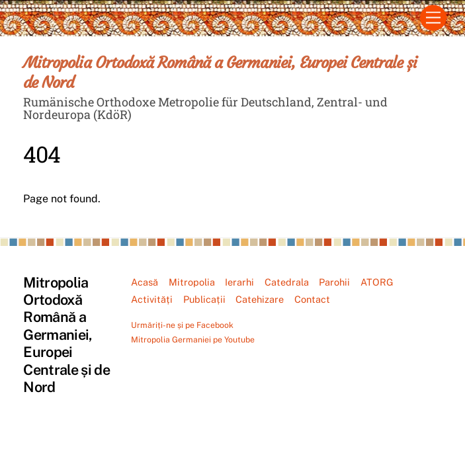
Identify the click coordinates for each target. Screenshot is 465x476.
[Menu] (433, 18)
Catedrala (287, 282)
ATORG (377, 282)
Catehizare (260, 299)
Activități (152, 299)
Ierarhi (239, 282)
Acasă (145, 282)
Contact (312, 299)
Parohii (334, 282)
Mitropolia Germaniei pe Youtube (193, 339)
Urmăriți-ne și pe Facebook (182, 325)
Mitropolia (192, 282)
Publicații (204, 299)
